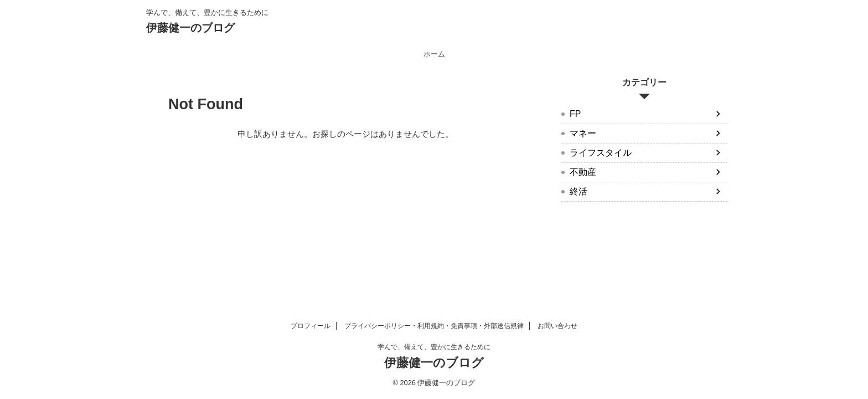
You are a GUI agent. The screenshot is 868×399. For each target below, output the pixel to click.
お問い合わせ (557, 326)
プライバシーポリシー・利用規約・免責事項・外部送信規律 (434, 326)
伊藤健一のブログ (190, 28)
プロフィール (311, 326)
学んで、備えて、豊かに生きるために (434, 347)
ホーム (434, 54)
